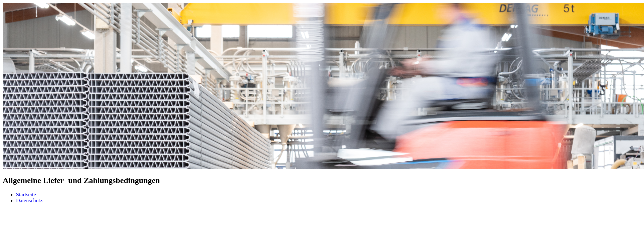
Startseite (26, 194)
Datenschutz (29, 200)
